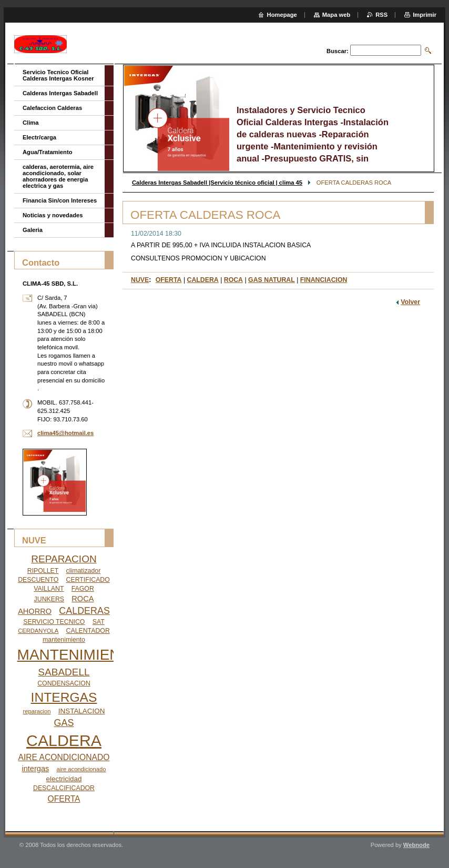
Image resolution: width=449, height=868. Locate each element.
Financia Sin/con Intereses (60, 200)
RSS (381, 15)
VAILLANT (49, 589)
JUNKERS (49, 599)
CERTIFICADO (88, 580)
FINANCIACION (324, 280)
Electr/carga (39, 137)
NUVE (140, 280)
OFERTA (169, 280)
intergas (36, 769)
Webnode (416, 845)
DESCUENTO (38, 580)
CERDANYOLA (38, 631)
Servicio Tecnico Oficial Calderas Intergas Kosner (58, 75)
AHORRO (35, 611)
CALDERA (203, 280)
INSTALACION (82, 711)
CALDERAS (84, 611)
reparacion (37, 711)
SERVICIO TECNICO (54, 622)
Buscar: (338, 51)
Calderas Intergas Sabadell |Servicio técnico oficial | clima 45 (217, 183)
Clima (30, 123)
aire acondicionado (81, 769)
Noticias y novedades (53, 215)
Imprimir (425, 15)
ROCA (233, 280)
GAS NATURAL (272, 280)
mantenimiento (64, 640)
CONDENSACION (64, 683)
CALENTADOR (88, 631)
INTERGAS (64, 697)
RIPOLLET (43, 571)
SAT (99, 622)
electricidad (64, 779)
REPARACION (64, 559)
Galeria (33, 230)
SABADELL (64, 672)
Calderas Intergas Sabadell (60, 93)
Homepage (282, 15)
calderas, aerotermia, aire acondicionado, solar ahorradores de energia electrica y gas (58, 176)
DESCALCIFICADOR (64, 788)
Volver (410, 302)
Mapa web (336, 15)
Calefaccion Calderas (52, 108)
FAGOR (83, 589)
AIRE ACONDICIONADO (64, 757)
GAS (64, 723)
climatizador (84, 571)
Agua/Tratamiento (48, 152)
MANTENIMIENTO (79, 655)
